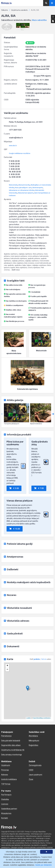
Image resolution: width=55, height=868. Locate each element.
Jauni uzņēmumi (35, 775)
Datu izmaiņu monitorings (12, 755)
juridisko (37, 659)
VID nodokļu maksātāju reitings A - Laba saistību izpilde (38, 317)
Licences (5, 804)
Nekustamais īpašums (26, 193)
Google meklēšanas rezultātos (20, 153)
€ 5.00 (14, 488)
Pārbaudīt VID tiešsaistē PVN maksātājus (37, 70)
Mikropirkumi (34, 741)
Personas (5, 770)
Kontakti (5, 818)
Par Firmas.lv (6, 795)
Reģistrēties (33, 745)
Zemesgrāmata (35, 765)
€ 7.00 (39, 488)
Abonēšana (33, 736)
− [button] (7, 670)
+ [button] (7, 666)
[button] (7, 27)
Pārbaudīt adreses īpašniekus (39, 89)
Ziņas (31, 779)
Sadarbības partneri (9, 809)
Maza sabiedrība (39, 20)
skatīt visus (16, 270)
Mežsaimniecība (24, 185)
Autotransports (38, 188)
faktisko (44, 659)
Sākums (5, 10)
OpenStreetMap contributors (42, 718)
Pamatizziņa (6, 736)
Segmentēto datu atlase (11, 745)
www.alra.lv (13, 146)
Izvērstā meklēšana (9, 779)
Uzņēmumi (6, 765)
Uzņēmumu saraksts (19, 10)
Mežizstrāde (13, 185)
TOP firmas (6, 784)
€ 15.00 (15, 529)
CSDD (31, 770)
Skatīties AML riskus (13, 310)
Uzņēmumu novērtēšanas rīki (13, 750)
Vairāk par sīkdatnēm (43, 865)
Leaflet (28, 718)
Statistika (5, 799)
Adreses (5, 775)
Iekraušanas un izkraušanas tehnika (22, 190)
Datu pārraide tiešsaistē (11, 741)
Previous (2, 414)
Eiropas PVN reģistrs (42, 76)
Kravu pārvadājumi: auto (23, 188)
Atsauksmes (6, 813)
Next (53, 414)
